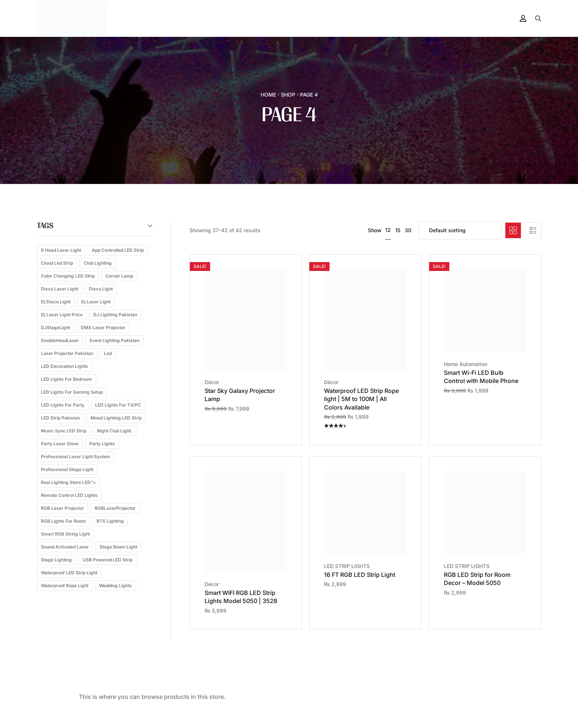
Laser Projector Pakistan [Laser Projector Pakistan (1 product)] (67, 353)
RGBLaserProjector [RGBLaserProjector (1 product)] (115, 508)
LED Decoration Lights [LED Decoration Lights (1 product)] (65, 366)
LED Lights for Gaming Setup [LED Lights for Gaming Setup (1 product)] (72, 392)
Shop (288, 95)
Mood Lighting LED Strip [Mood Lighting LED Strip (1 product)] (116, 418)
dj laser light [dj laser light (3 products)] (96, 302)
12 (388, 230)
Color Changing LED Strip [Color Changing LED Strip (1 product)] (68, 276)
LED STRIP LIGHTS (347, 566)
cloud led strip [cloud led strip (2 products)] (57, 263)
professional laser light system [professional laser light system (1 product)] (76, 457)
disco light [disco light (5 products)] (101, 289)
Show (375, 230)
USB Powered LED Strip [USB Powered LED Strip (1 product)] (107, 560)
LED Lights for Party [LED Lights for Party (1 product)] (63, 405)
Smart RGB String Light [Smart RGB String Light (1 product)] (65, 534)
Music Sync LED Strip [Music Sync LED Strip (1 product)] (64, 431)
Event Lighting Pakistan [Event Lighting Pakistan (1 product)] (114, 340)
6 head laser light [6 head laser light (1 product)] (61, 250)
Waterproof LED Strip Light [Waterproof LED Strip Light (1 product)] (69, 573)
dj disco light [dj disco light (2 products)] (56, 302)
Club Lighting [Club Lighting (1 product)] (98, 263)
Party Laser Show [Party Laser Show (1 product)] (60, 444)
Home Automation (466, 364)
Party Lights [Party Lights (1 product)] (102, 444)
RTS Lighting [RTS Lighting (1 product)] (110, 521)
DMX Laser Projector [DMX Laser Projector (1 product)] (103, 328)
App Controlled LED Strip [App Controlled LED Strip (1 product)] (118, 250)
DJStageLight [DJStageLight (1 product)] (55, 328)
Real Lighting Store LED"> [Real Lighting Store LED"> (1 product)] (68, 482)
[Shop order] (460, 230)
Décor (212, 382)
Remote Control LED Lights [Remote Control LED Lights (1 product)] (69, 495)
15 (398, 230)
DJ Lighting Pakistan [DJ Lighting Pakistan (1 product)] (115, 315)
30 (408, 230)
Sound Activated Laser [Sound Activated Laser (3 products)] (65, 547)
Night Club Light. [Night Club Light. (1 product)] (115, 431)
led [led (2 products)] (108, 353)
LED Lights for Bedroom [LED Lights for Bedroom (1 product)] (67, 379)
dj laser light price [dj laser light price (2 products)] (62, 315)
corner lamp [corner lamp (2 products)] (119, 276)
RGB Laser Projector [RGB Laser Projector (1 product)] (62, 508)
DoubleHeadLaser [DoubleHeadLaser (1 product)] (60, 340)
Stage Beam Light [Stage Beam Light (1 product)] (118, 547)
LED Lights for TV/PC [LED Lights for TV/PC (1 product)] (118, 405)
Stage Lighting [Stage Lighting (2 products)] (56, 560)
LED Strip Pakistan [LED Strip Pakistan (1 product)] (60, 418)
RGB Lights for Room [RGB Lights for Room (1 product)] (63, 521)
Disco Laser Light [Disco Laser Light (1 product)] (60, 289)
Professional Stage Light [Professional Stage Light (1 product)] (67, 469)
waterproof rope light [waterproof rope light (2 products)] (65, 586)
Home (268, 95)
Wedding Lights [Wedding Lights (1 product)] (116, 586)
